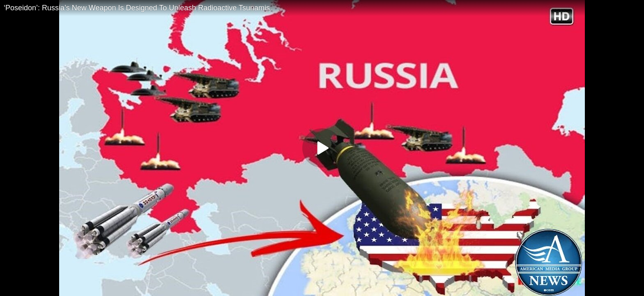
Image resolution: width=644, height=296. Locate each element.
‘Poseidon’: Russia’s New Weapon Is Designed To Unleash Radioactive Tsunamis (137, 8)
